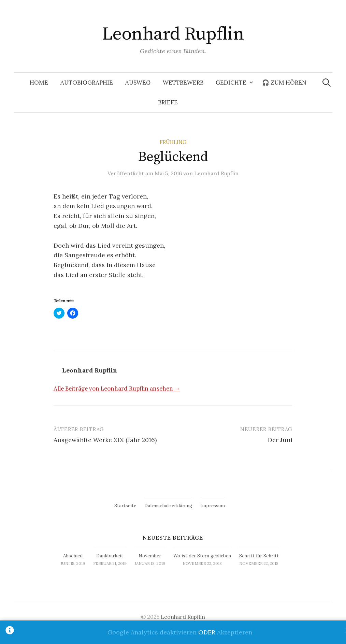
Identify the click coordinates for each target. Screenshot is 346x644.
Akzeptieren (235, 632)
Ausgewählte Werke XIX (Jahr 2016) (105, 440)
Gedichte (231, 83)
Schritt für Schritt (259, 556)
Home (39, 83)
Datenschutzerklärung (168, 506)
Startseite (125, 506)
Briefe (168, 102)
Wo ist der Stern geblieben (202, 556)
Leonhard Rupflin (173, 34)
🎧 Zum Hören (284, 83)
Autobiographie (87, 83)
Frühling (173, 142)
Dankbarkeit (110, 556)
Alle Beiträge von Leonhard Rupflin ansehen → (117, 389)
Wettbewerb (183, 83)
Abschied (73, 556)
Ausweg (138, 83)
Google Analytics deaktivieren (152, 632)
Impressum (213, 506)
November (150, 556)
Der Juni (280, 440)
